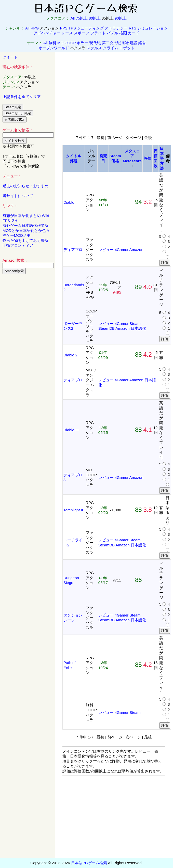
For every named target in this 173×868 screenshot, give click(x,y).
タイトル (74, 156)
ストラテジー (116, 28)
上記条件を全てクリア (22, 97)
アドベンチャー (47, 33)
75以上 (82, 18)
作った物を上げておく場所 (25, 240)
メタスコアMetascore (132, 156)
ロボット (127, 48)
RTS (132, 28)
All (73, 18)
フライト (98, 33)
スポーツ (82, 33)
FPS (64, 28)
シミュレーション (153, 28)
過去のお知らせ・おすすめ (25, 186)
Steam (135, 323)
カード (134, 33)
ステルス (94, 48)
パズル (112, 33)
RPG (35, 28)
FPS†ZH (10, 221)
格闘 (123, 33)
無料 (52, 43)
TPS (72, 28)
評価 (148, 158)
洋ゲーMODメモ (17, 235)
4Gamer (122, 250)
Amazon (136, 250)
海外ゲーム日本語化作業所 (25, 225)
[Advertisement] (28, 355)
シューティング (90, 28)
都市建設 (130, 43)
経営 (142, 43)
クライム (111, 48)
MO (60, 43)
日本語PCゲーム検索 (89, 863)
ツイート (10, 57)
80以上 (95, 18)
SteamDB (107, 328)
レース (67, 33)
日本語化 (138, 328)
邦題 (74, 161)
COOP (70, 43)
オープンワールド (54, 48)
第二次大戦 (111, 43)
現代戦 (95, 43)
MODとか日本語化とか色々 (26, 231)
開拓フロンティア (18, 245)
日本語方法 (162, 158)
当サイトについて (18, 196)
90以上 (121, 18)
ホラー (82, 43)
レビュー (106, 250)
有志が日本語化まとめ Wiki (26, 216)
